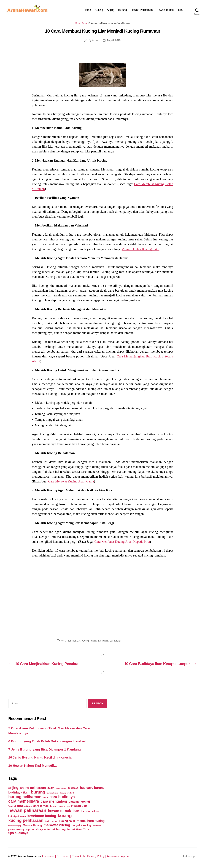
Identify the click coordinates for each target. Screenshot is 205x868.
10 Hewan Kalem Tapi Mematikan (33, 765)
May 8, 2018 (114, 40)
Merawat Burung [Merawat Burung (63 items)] (32, 825)
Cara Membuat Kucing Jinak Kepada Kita (122, 542)
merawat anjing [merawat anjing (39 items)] (15, 826)
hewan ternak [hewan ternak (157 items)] (59, 811)
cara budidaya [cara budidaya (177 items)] (62, 797)
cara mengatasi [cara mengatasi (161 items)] (54, 801)
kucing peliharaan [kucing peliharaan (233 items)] (26, 820)
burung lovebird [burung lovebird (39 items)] (67, 793)
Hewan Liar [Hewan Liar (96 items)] (79, 806)
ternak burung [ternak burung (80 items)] (56, 829)
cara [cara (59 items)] (45, 797)
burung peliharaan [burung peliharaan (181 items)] (25, 797)
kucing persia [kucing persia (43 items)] (51, 821)
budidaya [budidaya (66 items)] (73, 788)
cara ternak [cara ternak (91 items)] (41, 806)
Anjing (111, 10)
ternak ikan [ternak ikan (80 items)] (74, 829)
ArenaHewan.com (29, 856)
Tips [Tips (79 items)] (86, 829)
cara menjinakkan (71, 641)
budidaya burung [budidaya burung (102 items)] (92, 788)
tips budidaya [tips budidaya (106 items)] (18, 833)
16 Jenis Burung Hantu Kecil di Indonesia (40, 757)
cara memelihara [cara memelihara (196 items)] (24, 801)
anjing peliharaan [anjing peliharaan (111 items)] (33, 788)
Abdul (95, 40)
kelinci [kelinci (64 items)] (95, 811)
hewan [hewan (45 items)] (53, 806)
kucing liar (95, 641)
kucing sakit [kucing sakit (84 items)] (67, 821)
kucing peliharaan (112, 641)
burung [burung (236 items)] (38, 792)
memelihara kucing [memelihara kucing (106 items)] (91, 821)
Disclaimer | (64, 856)
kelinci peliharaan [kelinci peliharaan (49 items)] (17, 816)
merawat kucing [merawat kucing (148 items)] (57, 825)
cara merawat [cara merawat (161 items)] (20, 806)
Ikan (180, 10)
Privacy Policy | (97, 856)
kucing (85, 641)
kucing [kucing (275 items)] (65, 816)
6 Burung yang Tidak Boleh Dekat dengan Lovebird (47, 741)
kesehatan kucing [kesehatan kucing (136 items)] (42, 816)
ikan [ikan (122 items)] (76, 811)
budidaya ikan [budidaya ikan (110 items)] (19, 792)
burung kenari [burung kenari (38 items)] (53, 793)
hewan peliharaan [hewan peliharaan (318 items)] (27, 810)
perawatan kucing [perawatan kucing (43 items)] (16, 830)
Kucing (99, 10)
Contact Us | (79, 856)
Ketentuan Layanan (118, 856)
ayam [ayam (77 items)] (51, 788)
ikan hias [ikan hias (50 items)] (85, 811)
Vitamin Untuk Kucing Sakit (141, 249)
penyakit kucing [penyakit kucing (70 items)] (81, 825)
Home (87, 10)
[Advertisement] (102, 597)
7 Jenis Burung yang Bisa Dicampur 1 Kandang (45, 749)
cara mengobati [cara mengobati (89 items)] (79, 802)
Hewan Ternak (165, 10)
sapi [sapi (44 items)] (28, 829)
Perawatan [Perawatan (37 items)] (97, 826)
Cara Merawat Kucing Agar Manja (71, 481)
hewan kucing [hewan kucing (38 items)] (64, 806)
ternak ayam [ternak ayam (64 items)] (39, 829)
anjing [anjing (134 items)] (13, 788)
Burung (123, 10)
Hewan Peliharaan (142, 10)
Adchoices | (49, 856)
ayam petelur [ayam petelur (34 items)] (61, 788)
